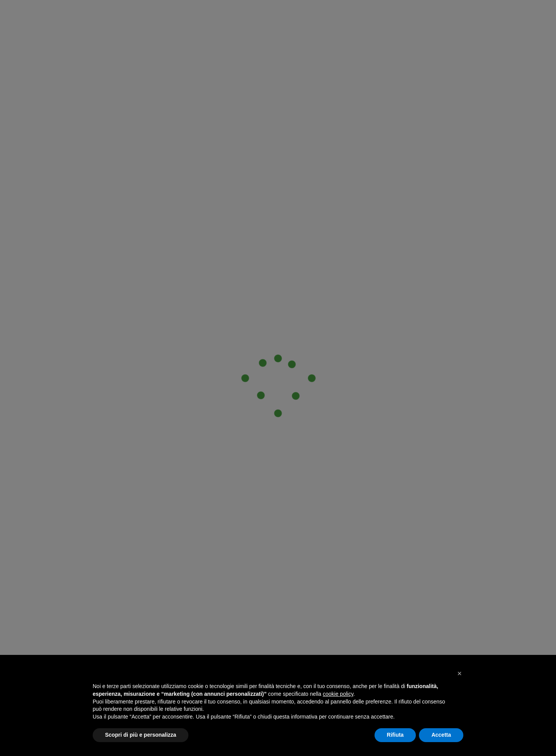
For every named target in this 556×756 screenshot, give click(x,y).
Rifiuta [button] (395, 735)
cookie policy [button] (338, 694)
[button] (459, 673)
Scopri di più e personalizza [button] (141, 735)
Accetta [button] (441, 735)
